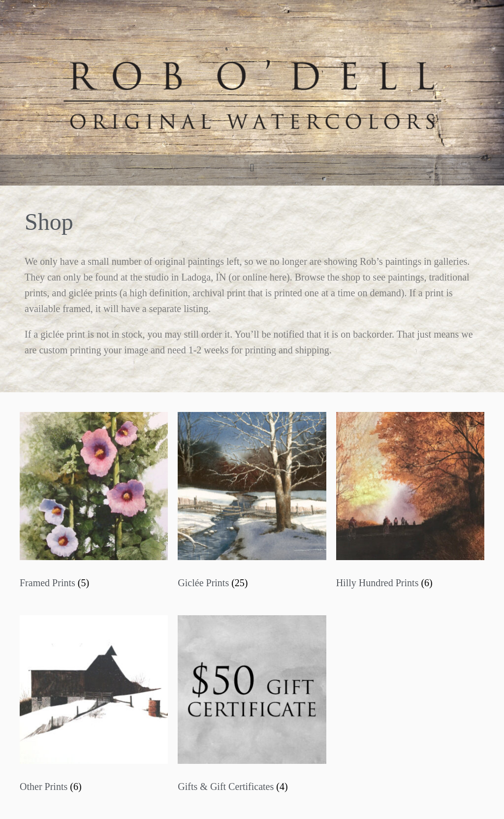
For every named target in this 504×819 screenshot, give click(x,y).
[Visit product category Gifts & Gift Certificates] (252, 707)
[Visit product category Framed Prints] (94, 504)
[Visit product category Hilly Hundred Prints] (410, 504)
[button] (252, 168)
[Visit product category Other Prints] (94, 707)
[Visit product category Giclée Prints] (252, 504)
